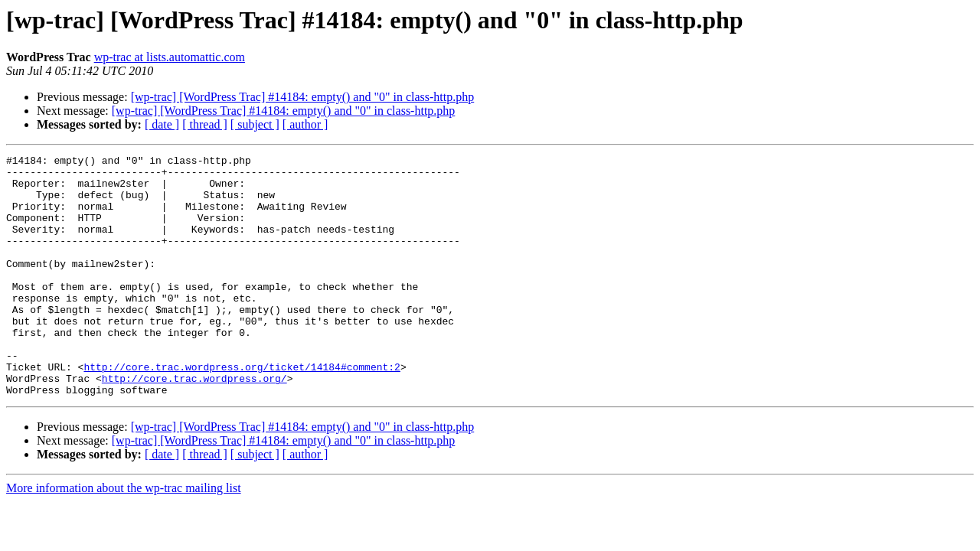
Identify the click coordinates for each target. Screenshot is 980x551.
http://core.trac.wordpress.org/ (194, 424)
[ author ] (305, 124)
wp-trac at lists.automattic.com (170, 57)
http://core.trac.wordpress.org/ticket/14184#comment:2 (242, 410)
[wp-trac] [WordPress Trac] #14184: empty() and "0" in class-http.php (303, 97)
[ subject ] (255, 124)
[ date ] (162, 124)
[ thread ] (205, 124)
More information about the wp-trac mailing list (124, 536)
